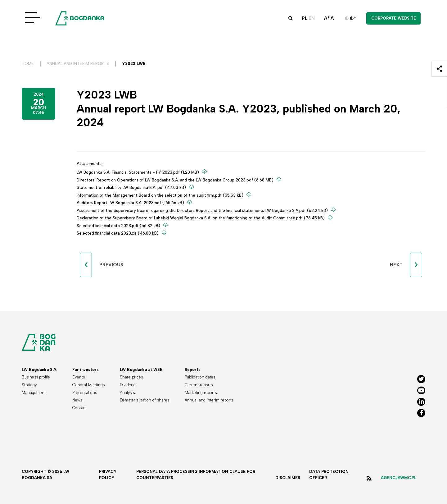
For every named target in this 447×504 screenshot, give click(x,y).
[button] (291, 18)
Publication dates (200, 377)
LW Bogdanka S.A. (39, 370)
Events (79, 377)
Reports (193, 370)
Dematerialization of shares (144, 400)
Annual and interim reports (78, 64)
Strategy (29, 385)
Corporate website (394, 18)
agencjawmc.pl (399, 478)
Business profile (36, 377)
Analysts (127, 393)
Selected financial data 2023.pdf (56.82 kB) (119, 226)
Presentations (85, 393)
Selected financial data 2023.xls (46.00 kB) (118, 233)
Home (28, 64)
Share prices (131, 377)
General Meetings (88, 385)
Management (34, 393)
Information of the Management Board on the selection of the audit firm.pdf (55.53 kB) (161, 195)
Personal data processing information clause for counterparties (196, 475)
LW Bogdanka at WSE (141, 370)
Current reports (199, 385)
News (77, 400)
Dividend (128, 385)
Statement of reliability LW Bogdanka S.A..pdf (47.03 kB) (132, 188)
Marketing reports (201, 393)
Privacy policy (108, 475)
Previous (111, 265)
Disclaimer (288, 478)
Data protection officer (329, 475)
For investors (86, 370)
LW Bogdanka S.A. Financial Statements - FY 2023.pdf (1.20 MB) (138, 172)
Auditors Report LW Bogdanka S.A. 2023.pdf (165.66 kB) (131, 203)
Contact (79, 408)
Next (396, 265)
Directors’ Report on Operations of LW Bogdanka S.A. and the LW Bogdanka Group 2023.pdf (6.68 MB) (176, 180)
